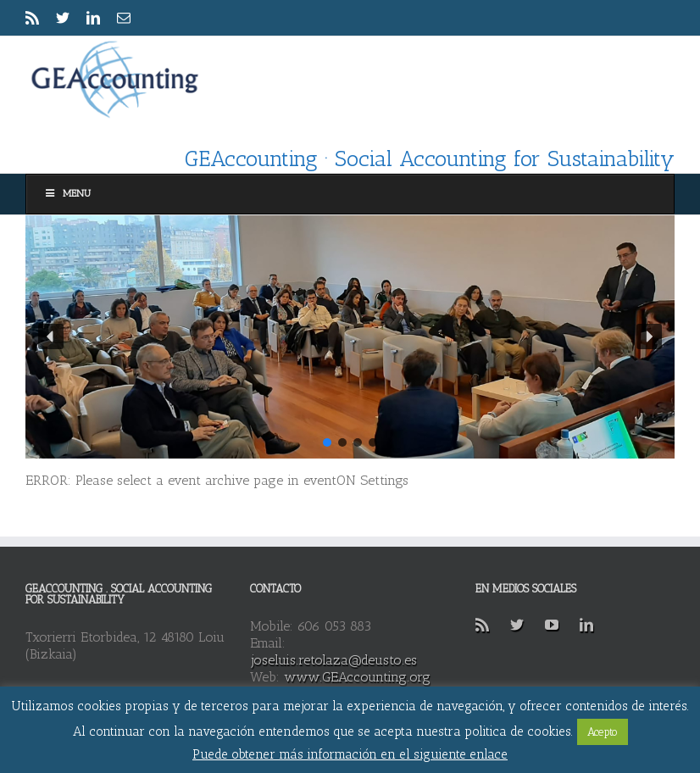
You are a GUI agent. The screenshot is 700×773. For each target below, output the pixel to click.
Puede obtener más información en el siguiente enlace (350, 754)
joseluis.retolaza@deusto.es (333, 660)
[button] (51, 336)
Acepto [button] (603, 732)
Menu (67, 193)
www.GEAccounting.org (357, 677)
